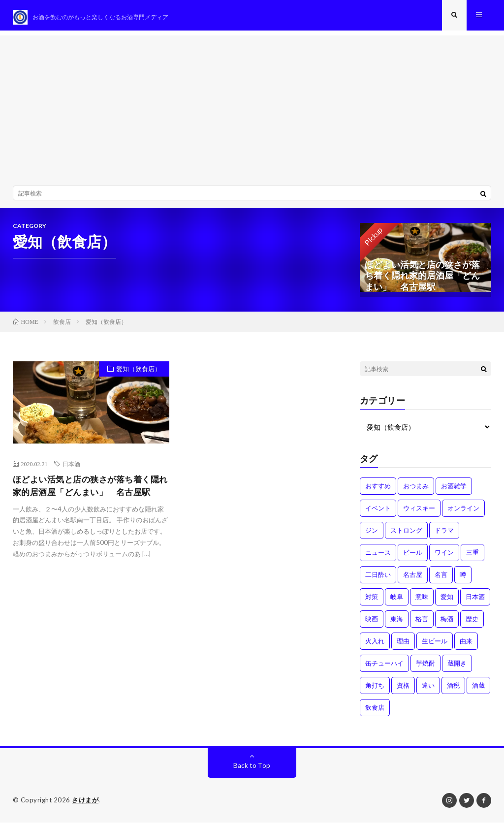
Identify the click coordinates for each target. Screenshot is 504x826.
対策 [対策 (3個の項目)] (372, 601)
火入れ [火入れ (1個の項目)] (375, 645)
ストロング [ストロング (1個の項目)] (406, 534)
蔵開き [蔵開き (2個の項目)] (457, 667)
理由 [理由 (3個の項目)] (403, 645)
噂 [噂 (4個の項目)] (463, 578)
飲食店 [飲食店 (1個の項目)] (375, 711)
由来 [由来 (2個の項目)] (466, 645)
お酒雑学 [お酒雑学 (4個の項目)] (454, 490)
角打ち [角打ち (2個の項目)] (375, 689)
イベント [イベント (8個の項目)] (378, 512)
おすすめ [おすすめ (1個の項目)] (378, 490)
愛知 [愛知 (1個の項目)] (447, 601)
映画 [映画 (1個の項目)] (372, 623)
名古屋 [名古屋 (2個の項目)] (413, 578)
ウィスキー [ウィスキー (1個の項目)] (419, 512)
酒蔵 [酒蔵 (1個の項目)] (478, 689)
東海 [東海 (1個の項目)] (397, 623)
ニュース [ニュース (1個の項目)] (378, 556)
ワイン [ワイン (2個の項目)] (444, 556)
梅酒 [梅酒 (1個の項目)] (447, 623)
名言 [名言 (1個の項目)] (441, 578)
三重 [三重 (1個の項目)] (472, 556)
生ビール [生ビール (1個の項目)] (435, 645)
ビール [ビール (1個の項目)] (413, 556)
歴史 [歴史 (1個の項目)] (472, 623)
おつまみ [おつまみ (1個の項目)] (416, 490)
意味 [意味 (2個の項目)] (422, 601)
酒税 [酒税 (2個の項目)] (453, 689)
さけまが (85, 804)
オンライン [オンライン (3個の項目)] (463, 512)
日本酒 (71, 468)
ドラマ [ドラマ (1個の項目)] (444, 534)
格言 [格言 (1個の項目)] (422, 623)
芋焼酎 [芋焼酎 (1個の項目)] (425, 667)
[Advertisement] (252, 108)
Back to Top (252, 769)
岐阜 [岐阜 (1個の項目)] (397, 601)
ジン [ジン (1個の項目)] (372, 534)
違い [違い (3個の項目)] (428, 689)
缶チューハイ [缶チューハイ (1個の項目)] (384, 667)
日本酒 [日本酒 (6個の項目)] (475, 601)
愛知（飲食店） (137, 374)
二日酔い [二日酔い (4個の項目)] (378, 578)
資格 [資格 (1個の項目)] (403, 689)
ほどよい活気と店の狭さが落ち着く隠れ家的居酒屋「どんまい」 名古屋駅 (90, 491)
